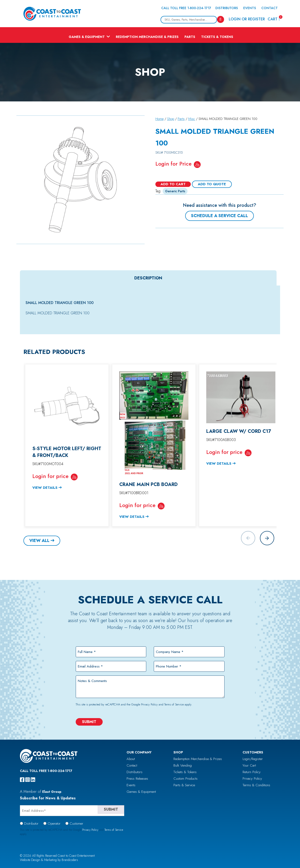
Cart (274, 19)
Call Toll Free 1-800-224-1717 (186, 8)
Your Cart (249, 765)
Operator (54, 823)
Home (159, 119)
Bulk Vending (183, 765)
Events (250, 8)
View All (39, 541)
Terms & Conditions (256, 785)
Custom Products (186, 779)
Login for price (50, 476)
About (131, 759)
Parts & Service (184, 785)
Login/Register (253, 759)
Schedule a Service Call (219, 216)
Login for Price (173, 164)
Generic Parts (175, 191)
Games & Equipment (87, 37)
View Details (45, 488)
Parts (190, 37)
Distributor (31, 823)
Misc (192, 119)
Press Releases (137, 779)
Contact (270, 8)
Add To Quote (212, 184)
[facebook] (22, 780)
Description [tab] (148, 278)
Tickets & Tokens (217, 37)
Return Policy (252, 772)
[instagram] (28, 780)
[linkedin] (33, 780)
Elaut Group (52, 792)
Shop (171, 119)
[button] (267, 538)
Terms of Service (174, 704)
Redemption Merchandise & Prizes (147, 37)
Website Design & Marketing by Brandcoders (49, 860)
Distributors (227, 8)
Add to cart (173, 184)
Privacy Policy (149, 704)
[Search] (221, 19)
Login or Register (247, 19)
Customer (76, 823)
